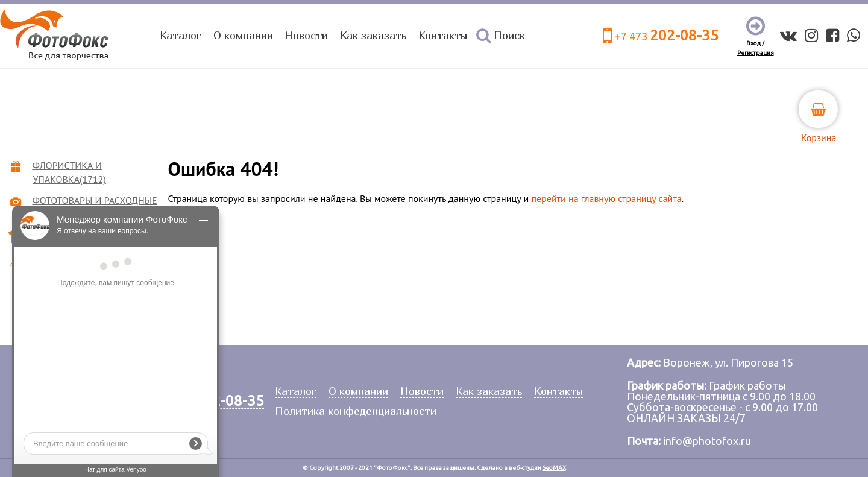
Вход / (755, 43)
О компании (243, 35)
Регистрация (756, 53)
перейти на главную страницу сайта (606, 198)
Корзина (819, 137)
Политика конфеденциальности (356, 412)
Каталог (181, 35)
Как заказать (373, 35)
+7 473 (667, 36)
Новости (306, 35)
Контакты (443, 35)
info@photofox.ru (707, 441)
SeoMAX (554, 468)
